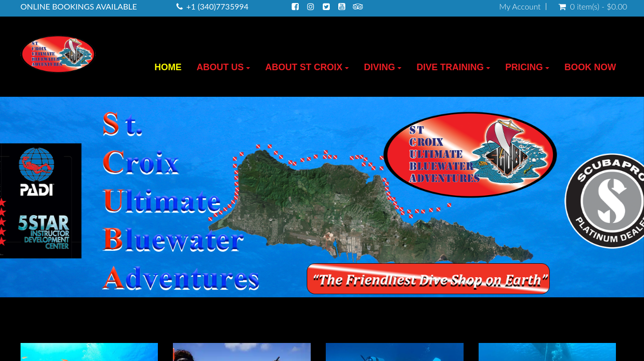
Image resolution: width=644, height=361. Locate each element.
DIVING (383, 67)
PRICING (527, 67)
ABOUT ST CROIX (307, 67)
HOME (168, 67)
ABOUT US (223, 67)
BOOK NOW (590, 67)
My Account (520, 7)
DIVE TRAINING (453, 67)
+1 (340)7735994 (218, 6)
